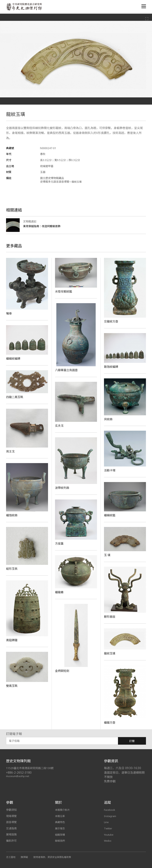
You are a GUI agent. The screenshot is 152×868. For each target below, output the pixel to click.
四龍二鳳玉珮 (15, 397)
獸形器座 (110, 617)
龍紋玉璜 (110, 653)
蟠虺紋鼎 (12, 515)
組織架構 (60, 834)
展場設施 (11, 834)
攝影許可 (11, 841)
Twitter (109, 828)
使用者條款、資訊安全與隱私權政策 (55, 857)
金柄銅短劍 (63, 671)
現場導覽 (11, 816)
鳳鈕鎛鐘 (12, 640)
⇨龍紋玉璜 (76, 182)
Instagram (110, 816)
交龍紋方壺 (112, 321)
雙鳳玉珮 (12, 686)
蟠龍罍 (60, 592)
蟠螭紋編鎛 (14, 358)
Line (107, 822)
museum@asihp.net (18, 776)
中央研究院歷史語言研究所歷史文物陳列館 (25, 7)
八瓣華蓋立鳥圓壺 (67, 370)
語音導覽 (11, 822)
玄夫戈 (60, 426)
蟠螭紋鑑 (110, 515)
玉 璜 (107, 555)
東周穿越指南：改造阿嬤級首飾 (43, 226)
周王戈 (11, 451)
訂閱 (132, 741)
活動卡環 (110, 470)
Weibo (108, 841)
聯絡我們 (60, 841)
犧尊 (9, 313)
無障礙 (25, 857)
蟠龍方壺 (110, 722)
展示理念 (60, 828)
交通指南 (11, 828)
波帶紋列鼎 (63, 488)
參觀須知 (11, 810)
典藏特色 (60, 822)
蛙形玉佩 (12, 569)
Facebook (110, 810)
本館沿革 (60, 816)
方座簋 (60, 543)
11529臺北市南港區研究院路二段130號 (32, 768)
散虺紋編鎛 (112, 367)
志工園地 (11, 857)
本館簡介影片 (63, 810)
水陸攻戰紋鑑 (64, 291)
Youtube (109, 834)
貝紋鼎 (109, 419)
